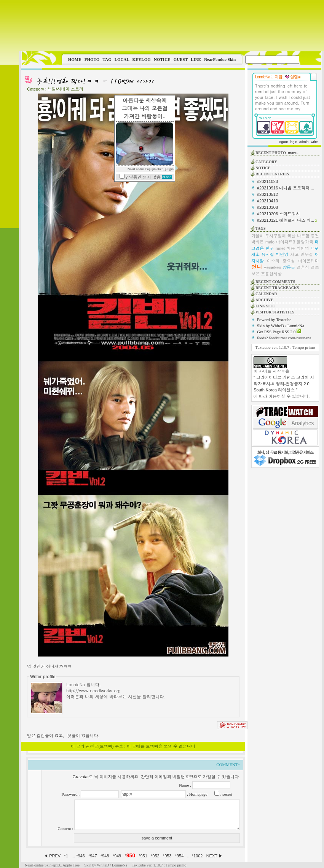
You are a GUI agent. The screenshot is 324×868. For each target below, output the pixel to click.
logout (283, 142)
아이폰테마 (309, 261)
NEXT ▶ (215, 856)
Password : (71, 794)
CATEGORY (266, 162)
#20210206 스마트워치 (279, 214)
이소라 (273, 261)
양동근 (289, 267)
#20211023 (267, 181)
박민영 (282, 254)
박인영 (303, 248)
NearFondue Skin (220, 59)
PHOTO (92, 59)
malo (270, 242)
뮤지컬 (268, 254)
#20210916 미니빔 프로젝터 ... (286, 188)
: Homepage (196, 794)
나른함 (303, 236)
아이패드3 (286, 242)
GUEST (181, 59)
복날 (292, 236)
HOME (75, 59)
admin (304, 142)
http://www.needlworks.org (93, 690)
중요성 (289, 261)
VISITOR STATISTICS (275, 312)
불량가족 (305, 242)
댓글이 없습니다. (83, 736)
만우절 (307, 254)
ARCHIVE (264, 300)
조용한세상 (271, 274)
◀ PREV (53, 856)
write (314, 142)
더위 (315, 248)
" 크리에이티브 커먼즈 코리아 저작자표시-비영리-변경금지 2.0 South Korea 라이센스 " (284, 384)
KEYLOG (141, 59)
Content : (66, 828)
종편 (315, 236)
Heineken (272, 267)
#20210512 (267, 194)
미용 (290, 248)
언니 (257, 267)
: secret (226, 794)
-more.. (292, 153)
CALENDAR (266, 294)
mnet (280, 248)
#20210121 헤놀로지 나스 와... (286, 220)
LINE (196, 59)
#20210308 (267, 207)
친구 (270, 248)
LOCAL (122, 59)
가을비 (258, 236)
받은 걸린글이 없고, (45, 736)
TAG (107, 59)
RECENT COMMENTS (275, 282)
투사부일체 (275, 236)
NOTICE (162, 59)
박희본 (258, 242)
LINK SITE (265, 306)
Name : (186, 785)
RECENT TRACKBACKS (277, 288)
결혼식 (303, 267)
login (293, 142)
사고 (294, 254)
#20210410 (267, 201)
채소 (255, 254)
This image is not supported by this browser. (172, 26)
